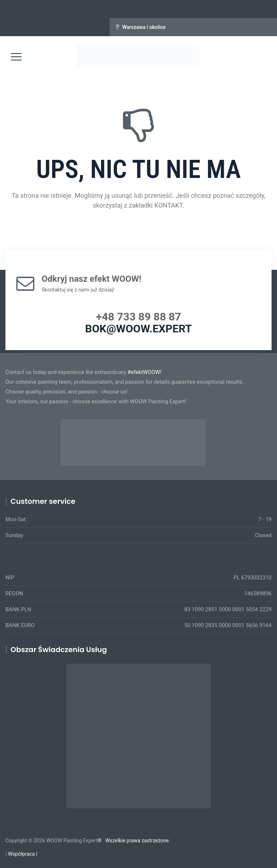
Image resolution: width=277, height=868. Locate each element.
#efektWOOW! (145, 372)
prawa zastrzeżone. (148, 841)
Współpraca (21, 854)
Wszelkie (115, 841)
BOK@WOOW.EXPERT (138, 329)
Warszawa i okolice (144, 27)
